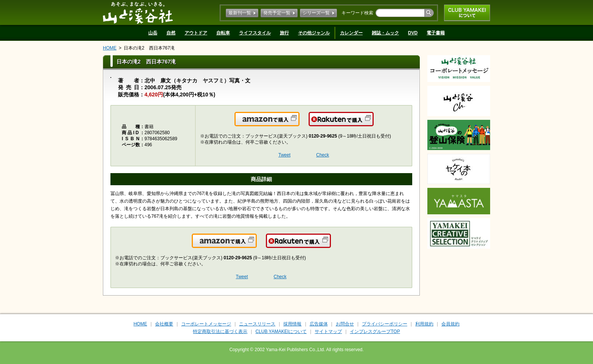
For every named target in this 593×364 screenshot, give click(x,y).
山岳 (153, 33)
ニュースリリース (257, 324)
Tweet (284, 155)
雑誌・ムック (385, 33)
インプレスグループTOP (375, 331)
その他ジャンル (314, 33)
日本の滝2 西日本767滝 (149, 48)
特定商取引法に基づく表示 (220, 331)
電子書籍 (436, 33)
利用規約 (424, 324)
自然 (171, 33)
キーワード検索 (357, 13)
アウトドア (196, 33)
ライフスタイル (255, 33)
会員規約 (450, 324)
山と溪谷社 (138, 12)
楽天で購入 (373, 124)
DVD (413, 33)
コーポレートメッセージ (206, 324)
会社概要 (164, 324)
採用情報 (292, 324)
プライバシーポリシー (385, 324)
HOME (110, 48)
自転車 (223, 33)
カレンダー (351, 33)
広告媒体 (319, 324)
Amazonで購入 (299, 124)
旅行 (284, 33)
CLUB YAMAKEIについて (467, 13)
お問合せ (345, 324)
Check (323, 155)
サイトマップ (328, 331)
